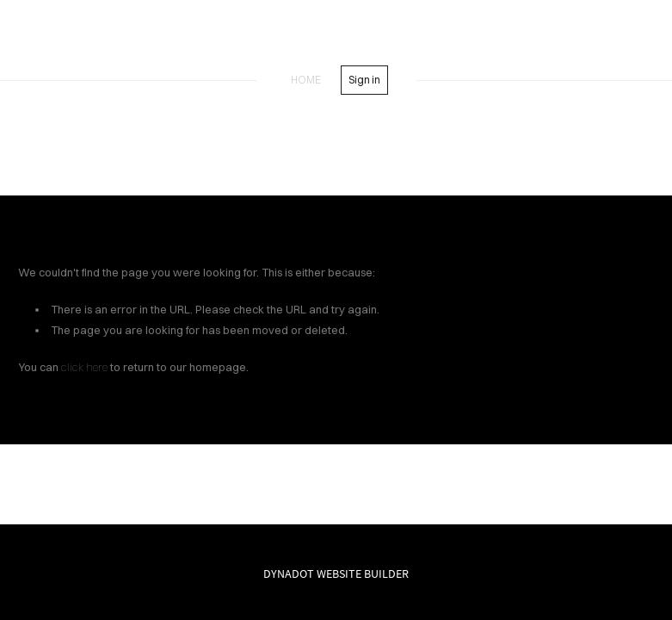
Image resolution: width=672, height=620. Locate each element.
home (306, 80)
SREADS (336, 42)
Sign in (364, 80)
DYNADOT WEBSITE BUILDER (336, 573)
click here (84, 367)
